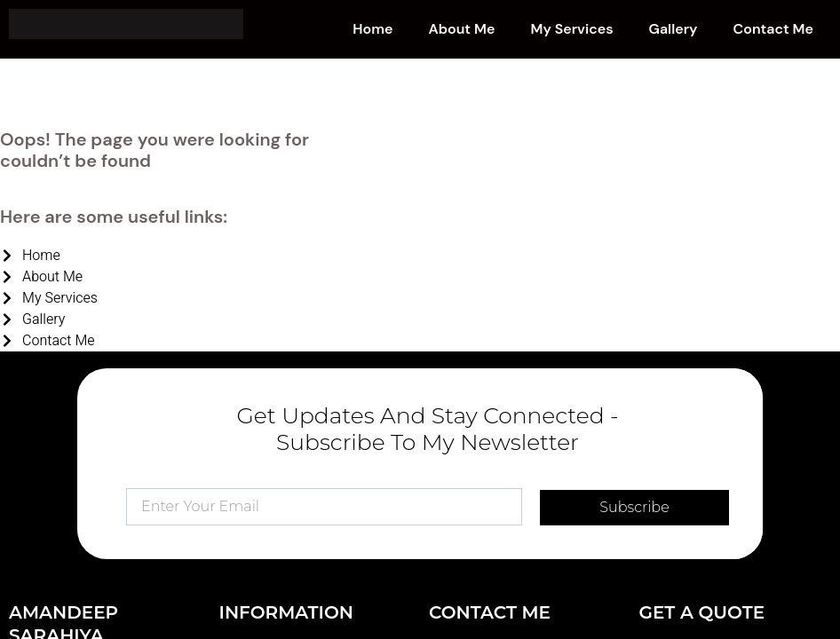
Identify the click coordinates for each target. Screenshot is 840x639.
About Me (462, 29)
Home (372, 29)
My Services (571, 29)
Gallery (674, 29)
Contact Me (773, 29)
